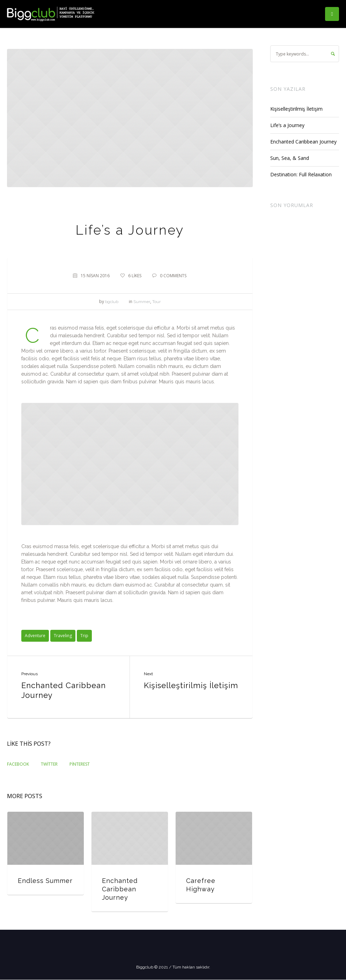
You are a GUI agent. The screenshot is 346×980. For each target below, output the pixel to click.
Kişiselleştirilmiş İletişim (191, 685)
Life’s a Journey (287, 125)
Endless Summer (45, 881)
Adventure (35, 636)
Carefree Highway (201, 885)
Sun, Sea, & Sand (290, 158)
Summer (142, 302)
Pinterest (80, 764)
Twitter (49, 764)
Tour (156, 302)
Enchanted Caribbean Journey (64, 690)
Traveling (63, 636)
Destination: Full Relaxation (301, 174)
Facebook (18, 764)
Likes (135, 276)
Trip (84, 636)
